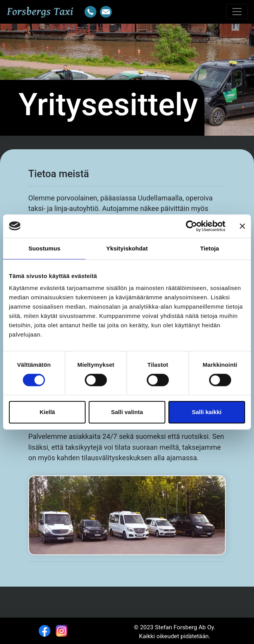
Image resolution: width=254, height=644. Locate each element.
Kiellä (47, 412)
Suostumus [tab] (44, 248)
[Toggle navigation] (237, 12)
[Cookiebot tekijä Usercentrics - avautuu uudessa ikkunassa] (191, 226)
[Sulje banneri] (242, 226)
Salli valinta (127, 412)
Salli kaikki (207, 412)
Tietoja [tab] (210, 248)
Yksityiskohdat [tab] (127, 248)
